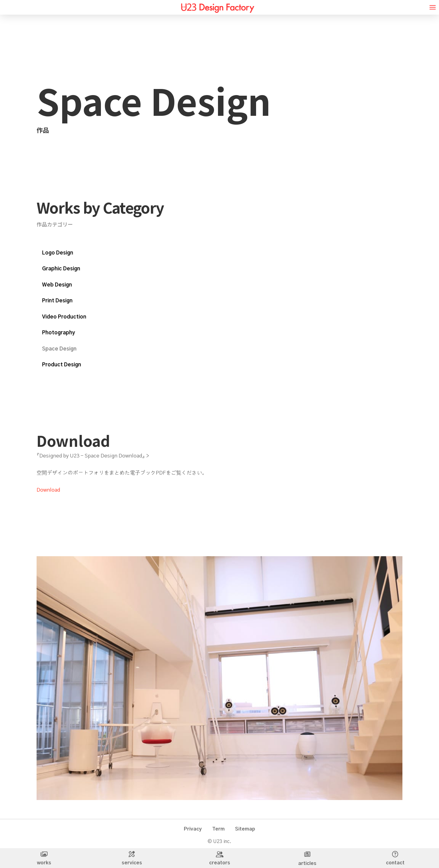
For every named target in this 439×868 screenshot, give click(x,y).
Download (48, 490)
